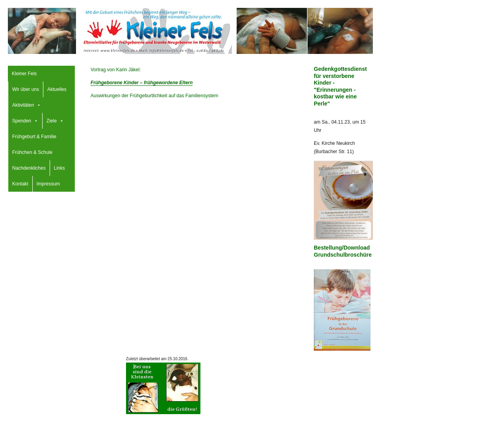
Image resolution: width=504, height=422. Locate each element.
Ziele (52, 121)
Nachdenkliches (29, 168)
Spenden (22, 121)
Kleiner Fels (24, 74)
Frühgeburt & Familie (34, 137)
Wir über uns (26, 89)
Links (59, 168)
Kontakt (20, 184)
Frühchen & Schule (32, 152)
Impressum (48, 184)
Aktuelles (57, 89)
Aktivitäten (23, 105)
